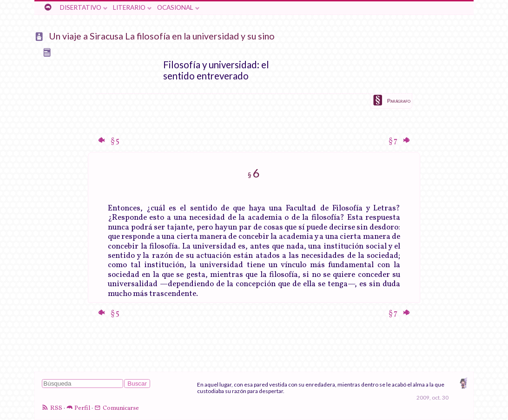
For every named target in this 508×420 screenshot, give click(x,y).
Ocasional (175, 7)
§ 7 (394, 141)
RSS (56, 408)
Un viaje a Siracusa (86, 36)
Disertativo (81, 7)
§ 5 (114, 141)
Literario (129, 7)
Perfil (82, 408)
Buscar (137, 384)
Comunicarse (121, 408)
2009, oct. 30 (432, 397)
